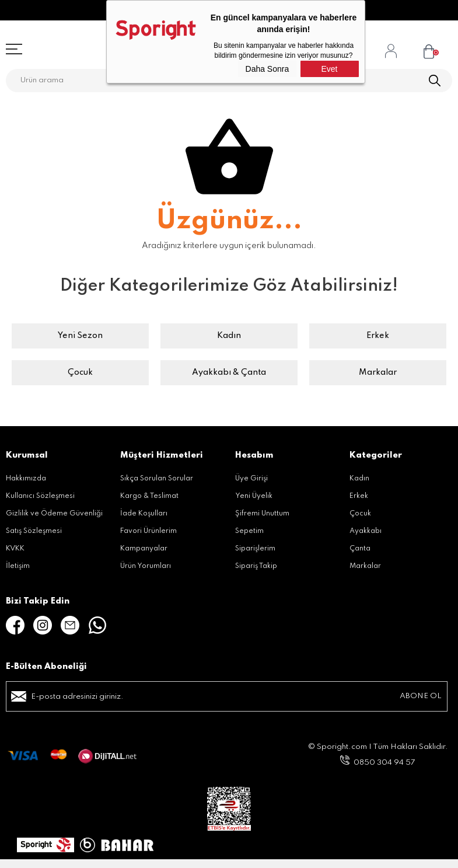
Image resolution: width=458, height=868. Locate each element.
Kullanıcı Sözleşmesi (40, 496)
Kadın (229, 336)
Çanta (360, 549)
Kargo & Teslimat (149, 496)
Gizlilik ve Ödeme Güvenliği (54, 514)
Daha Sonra (268, 69)
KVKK (15, 549)
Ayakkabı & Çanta (229, 372)
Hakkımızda (26, 479)
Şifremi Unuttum (262, 514)
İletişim (18, 566)
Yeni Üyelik (254, 496)
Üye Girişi (251, 479)
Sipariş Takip (256, 566)
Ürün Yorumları (146, 566)
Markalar (378, 372)
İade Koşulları (144, 514)
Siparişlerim (255, 549)
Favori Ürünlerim (148, 531)
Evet (329, 69)
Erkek (378, 336)
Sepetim (249, 531)
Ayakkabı (366, 531)
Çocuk (80, 372)
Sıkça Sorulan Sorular (157, 479)
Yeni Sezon (80, 336)
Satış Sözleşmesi (34, 531)
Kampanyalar (144, 549)
